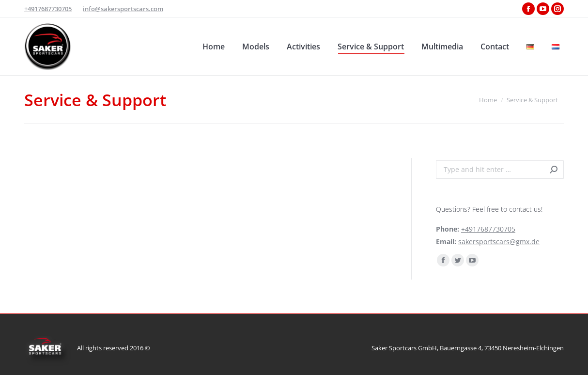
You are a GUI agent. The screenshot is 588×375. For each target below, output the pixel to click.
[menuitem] (214, 46)
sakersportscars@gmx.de (499, 242)
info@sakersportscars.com (123, 9)
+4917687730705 (48, 9)
